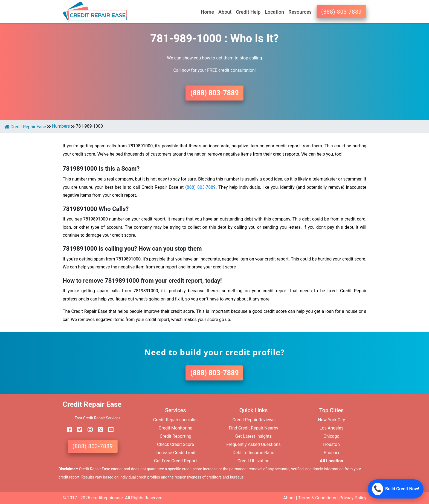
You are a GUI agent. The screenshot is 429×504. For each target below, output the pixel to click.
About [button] (225, 12)
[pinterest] (98, 430)
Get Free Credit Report (176, 461)
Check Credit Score (176, 444)
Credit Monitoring (176, 428)
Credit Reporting (176, 436)
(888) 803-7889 (341, 12)
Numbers (61, 126)
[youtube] (109, 430)
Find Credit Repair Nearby (253, 428)
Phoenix (331, 453)
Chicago (331, 436)
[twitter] (78, 430)
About (289, 498)
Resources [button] (300, 12)
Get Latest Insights (254, 436)
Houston (331, 444)
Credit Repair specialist (176, 420)
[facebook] (67, 430)
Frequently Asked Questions (253, 444)
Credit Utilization (253, 461)
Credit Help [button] (248, 12)
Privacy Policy (353, 498)
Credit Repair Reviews (253, 420)
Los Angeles (331, 428)
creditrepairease (107, 498)
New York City (331, 420)
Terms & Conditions (317, 498)
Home (207, 12)
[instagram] (88, 430)
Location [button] (274, 12)
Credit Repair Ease (25, 127)
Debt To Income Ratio (253, 453)
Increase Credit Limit (176, 453)
